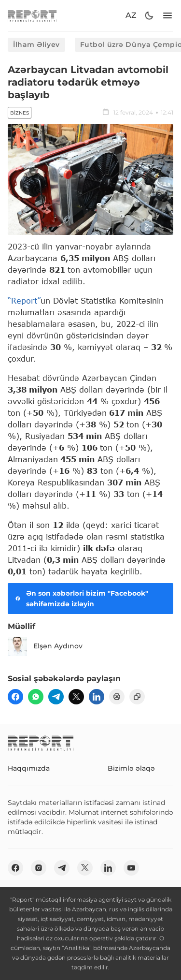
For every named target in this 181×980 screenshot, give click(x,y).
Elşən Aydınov (45, 646)
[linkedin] (97, 697)
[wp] (36, 697)
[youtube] (131, 868)
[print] (117, 697)
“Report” (24, 300)
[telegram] (56, 697)
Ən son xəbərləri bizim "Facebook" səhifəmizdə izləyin (81, 599)
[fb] (15, 697)
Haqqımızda (29, 768)
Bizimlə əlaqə (131, 768)
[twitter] (76, 697)
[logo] (32, 16)
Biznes (20, 113)
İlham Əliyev (36, 44)
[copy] (137, 697)
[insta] (39, 868)
